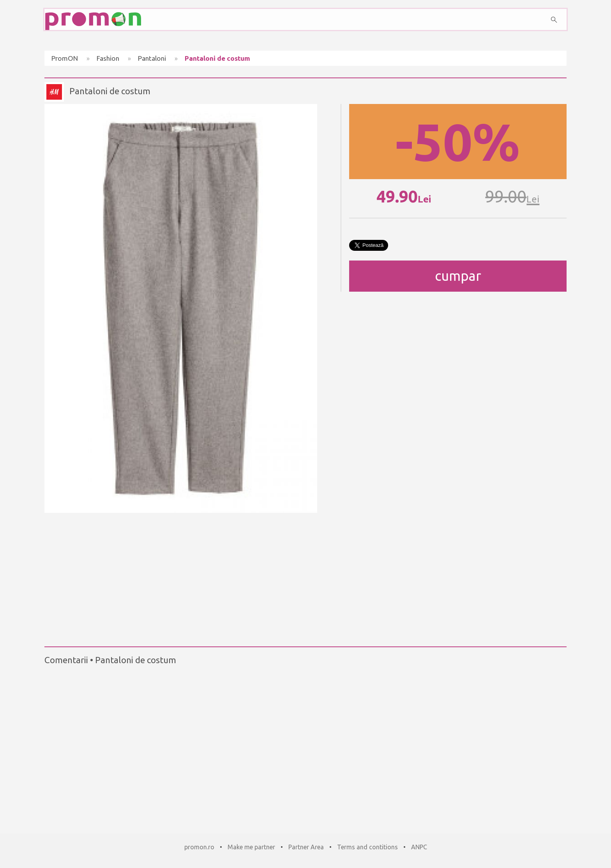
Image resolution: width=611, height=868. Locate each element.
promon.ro (199, 847)
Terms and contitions (367, 847)
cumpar (458, 276)
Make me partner (251, 847)
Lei (424, 199)
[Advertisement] (305, 576)
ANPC (419, 847)
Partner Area (306, 847)
